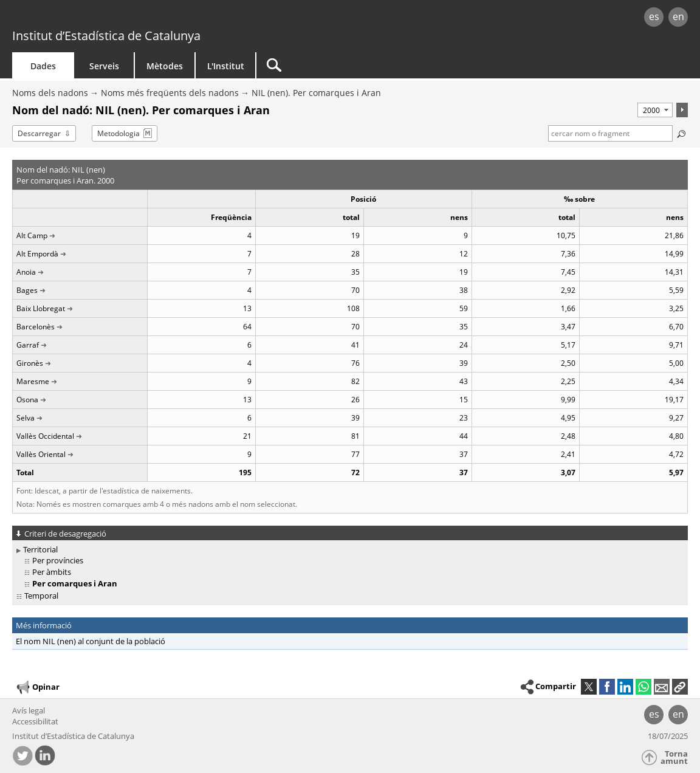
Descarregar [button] (39, 133)
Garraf (28, 345)
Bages (27, 290)
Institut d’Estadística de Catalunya (106, 36)
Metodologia (118, 133)
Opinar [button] (37, 687)
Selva (26, 418)
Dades (43, 66)
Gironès (30, 363)
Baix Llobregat (41, 308)
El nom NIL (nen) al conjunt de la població (91, 641)
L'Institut (226, 66)
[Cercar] (360, 65)
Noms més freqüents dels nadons (170, 93)
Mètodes (165, 66)
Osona (27, 400)
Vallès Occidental (45, 436)
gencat (147, 18)
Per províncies (58, 560)
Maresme (33, 381)
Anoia (26, 272)
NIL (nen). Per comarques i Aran (316, 93)
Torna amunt (674, 758)
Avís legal (29, 710)
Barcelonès (36, 327)
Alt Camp (32, 235)
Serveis (104, 66)
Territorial (40, 549)
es (654, 16)
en (678, 16)
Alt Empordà (37, 254)
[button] (680, 687)
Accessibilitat (35, 721)
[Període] (655, 110)
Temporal (41, 596)
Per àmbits (52, 572)
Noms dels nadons (50, 93)
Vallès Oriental (41, 454)
